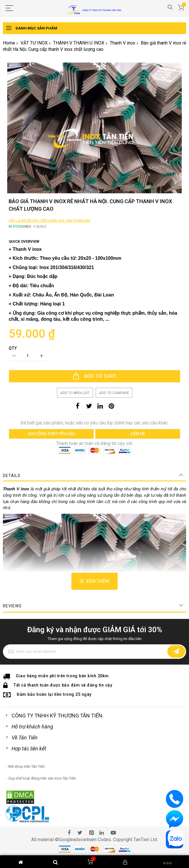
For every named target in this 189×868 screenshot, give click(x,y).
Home (9, 43)
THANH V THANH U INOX (79, 43)
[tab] (94, 519)
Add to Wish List (75, 437)
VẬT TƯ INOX (34, 43)
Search (170, 7)
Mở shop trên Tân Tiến (27, 810)
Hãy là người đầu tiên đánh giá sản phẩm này (50, 264)
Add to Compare (114, 437)
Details (12, 519)
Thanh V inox (123, 43)
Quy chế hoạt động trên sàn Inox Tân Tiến (42, 822)
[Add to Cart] (94, 420)
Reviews (12, 650)
